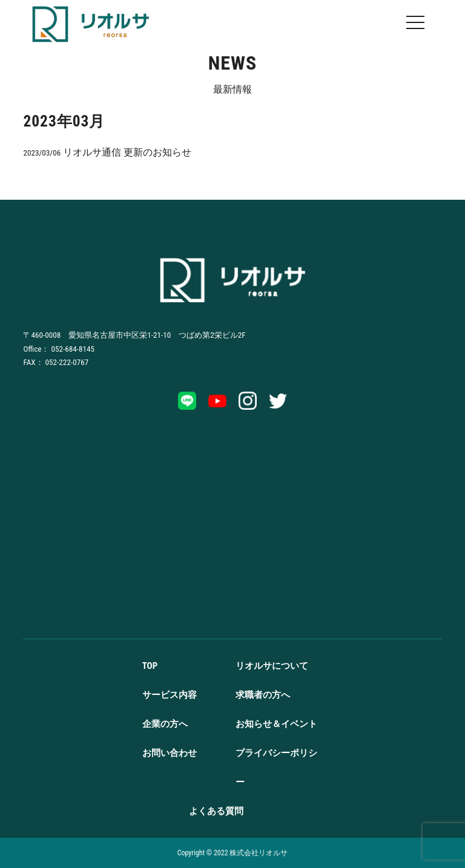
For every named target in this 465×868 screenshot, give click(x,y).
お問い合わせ (170, 753)
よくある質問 (216, 811)
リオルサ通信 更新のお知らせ (107, 152)
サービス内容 (170, 695)
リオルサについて (272, 666)
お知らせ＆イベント (276, 724)
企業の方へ (165, 724)
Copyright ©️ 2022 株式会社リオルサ (233, 853)
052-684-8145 (73, 349)
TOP (150, 666)
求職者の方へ (263, 695)
